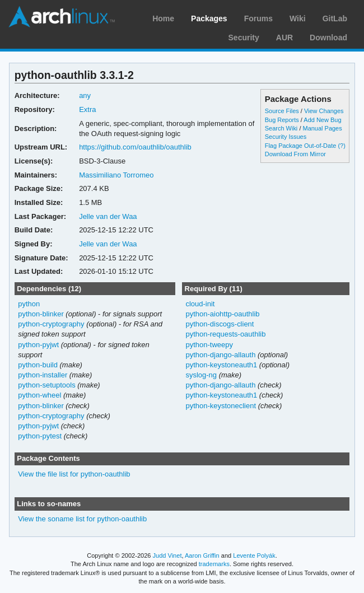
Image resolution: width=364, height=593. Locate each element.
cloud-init (200, 304)
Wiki (298, 18)
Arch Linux (62, 17)
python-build (38, 365)
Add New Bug (322, 120)
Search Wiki (281, 128)
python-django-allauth (220, 355)
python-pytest (40, 436)
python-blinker (41, 314)
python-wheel (39, 395)
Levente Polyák (254, 555)
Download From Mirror (295, 154)
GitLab (335, 18)
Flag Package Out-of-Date (301, 146)
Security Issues (286, 137)
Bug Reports (282, 120)
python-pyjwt (38, 345)
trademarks (214, 564)
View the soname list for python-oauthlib (82, 519)
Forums (258, 18)
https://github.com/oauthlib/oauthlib (135, 147)
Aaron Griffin (202, 555)
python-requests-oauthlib (225, 334)
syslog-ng (201, 375)
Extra (87, 109)
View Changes (324, 111)
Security (244, 38)
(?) (341, 146)
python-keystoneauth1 (221, 365)
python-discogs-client (220, 324)
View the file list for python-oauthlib (74, 474)
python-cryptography (51, 324)
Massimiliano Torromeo (116, 175)
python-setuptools (47, 385)
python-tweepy (209, 345)
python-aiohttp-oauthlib (222, 314)
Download (328, 38)
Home (163, 18)
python (29, 304)
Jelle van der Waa (108, 216)
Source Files (282, 111)
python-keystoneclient (221, 406)
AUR (284, 38)
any (85, 95)
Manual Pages (322, 128)
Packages (209, 18)
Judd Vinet (167, 555)
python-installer (43, 375)
